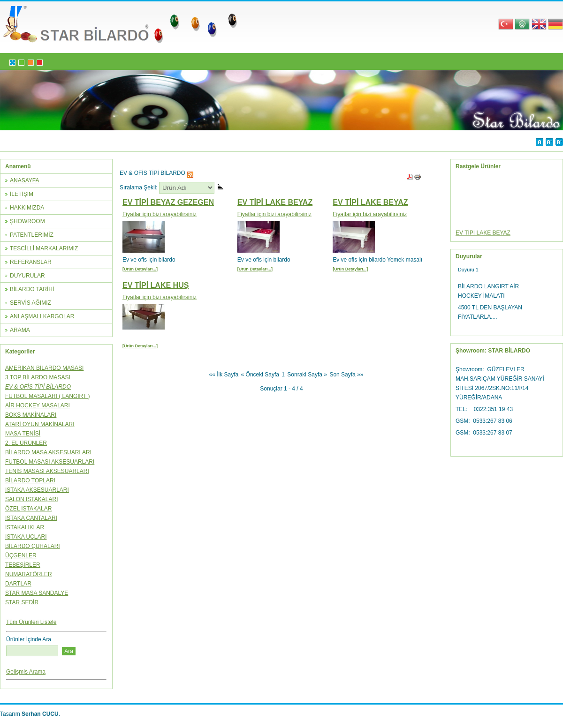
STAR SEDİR (22, 602)
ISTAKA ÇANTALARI (31, 518)
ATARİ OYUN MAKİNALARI (40, 424)
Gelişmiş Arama (26, 672)
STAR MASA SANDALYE (37, 593)
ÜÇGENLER (21, 555)
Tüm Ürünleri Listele (31, 622)
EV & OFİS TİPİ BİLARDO (38, 387)
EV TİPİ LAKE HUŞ (156, 285)
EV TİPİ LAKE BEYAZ (275, 202)
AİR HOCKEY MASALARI (38, 405)
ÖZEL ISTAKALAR (28, 509)
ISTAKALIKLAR (25, 527)
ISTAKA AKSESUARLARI (37, 490)
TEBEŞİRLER (23, 565)
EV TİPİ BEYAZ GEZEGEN (168, 202)
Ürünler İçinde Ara (29, 639)
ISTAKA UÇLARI (26, 537)
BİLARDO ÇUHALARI (33, 546)
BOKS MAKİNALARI (31, 415)
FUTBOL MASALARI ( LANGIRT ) (47, 396)
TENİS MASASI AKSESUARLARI (47, 471)
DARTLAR (18, 584)
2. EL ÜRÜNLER (26, 443)
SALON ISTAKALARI (31, 499)
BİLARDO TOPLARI (30, 480)
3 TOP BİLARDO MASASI (38, 377)
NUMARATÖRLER (29, 574)
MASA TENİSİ (23, 434)
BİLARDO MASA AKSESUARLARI (48, 452)
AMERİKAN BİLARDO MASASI (44, 368)
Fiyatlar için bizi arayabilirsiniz (160, 214)
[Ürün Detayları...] (140, 269)
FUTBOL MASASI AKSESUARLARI (50, 462)
